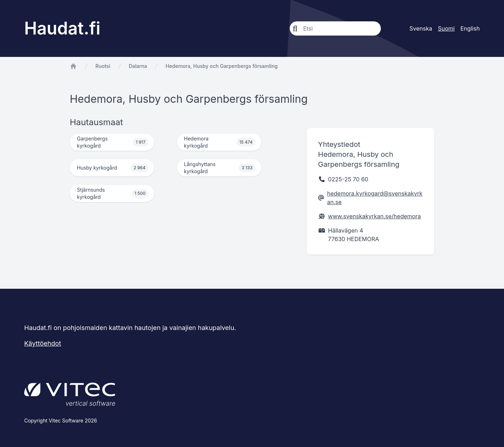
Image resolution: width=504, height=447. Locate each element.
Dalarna (138, 66)
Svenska (421, 28)
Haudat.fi (62, 28)
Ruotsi (103, 66)
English (470, 28)
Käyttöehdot (43, 343)
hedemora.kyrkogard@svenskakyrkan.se (375, 198)
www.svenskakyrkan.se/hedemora (375, 216)
